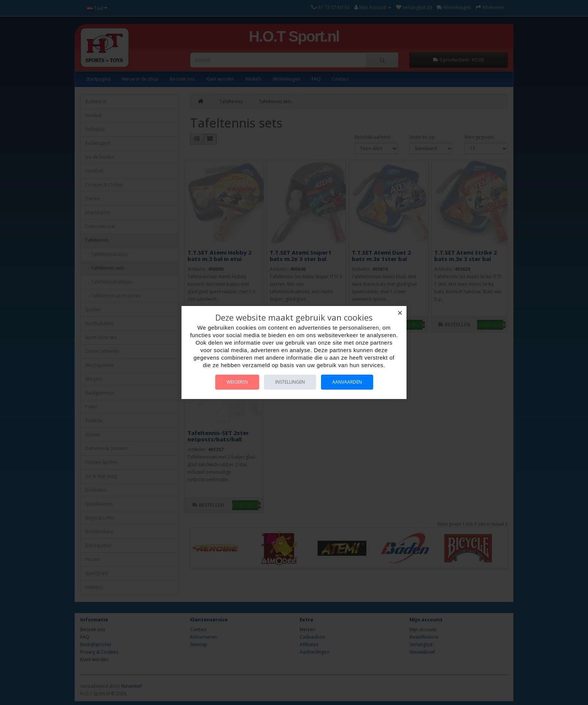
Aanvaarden (347, 382)
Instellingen (290, 382)
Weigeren (237, 382)
